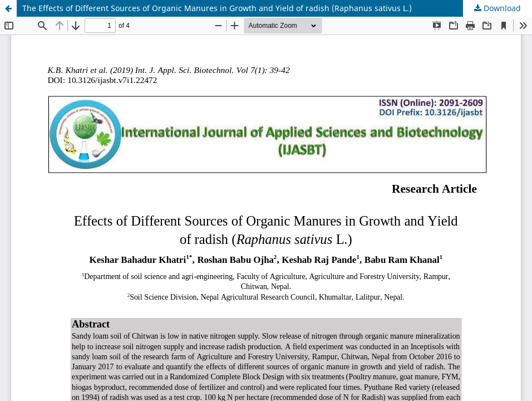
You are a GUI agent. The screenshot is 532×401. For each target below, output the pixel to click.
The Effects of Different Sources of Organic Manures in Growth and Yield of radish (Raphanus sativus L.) (217, 8)
